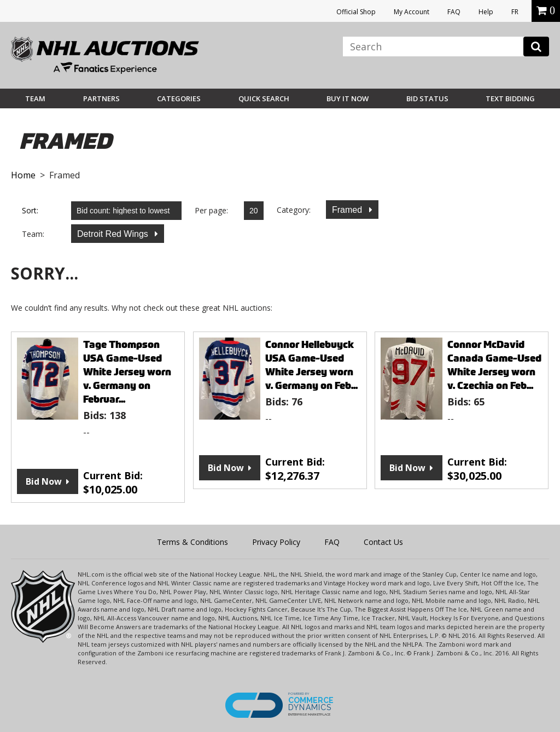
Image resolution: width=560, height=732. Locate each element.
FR (515, 12)
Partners (101, 98)
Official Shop (356, 12)
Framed (348, 210)
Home (23, 175)
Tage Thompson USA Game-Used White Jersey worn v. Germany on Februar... (127, 372)
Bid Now (44, 481)
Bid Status (427, 98)
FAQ (454, 12)
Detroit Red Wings (114, 234)
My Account (412, 12)
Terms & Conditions (192, 542)
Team (35, 98)
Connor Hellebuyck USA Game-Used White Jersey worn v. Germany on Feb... (311, 365)
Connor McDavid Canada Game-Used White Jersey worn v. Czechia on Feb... (494, 365)
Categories (179, 98)
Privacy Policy (276, 542)
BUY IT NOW (348, 98)
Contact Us (383, 542)
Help (486, 12)
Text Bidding (510, 98)
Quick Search (264, 98)
